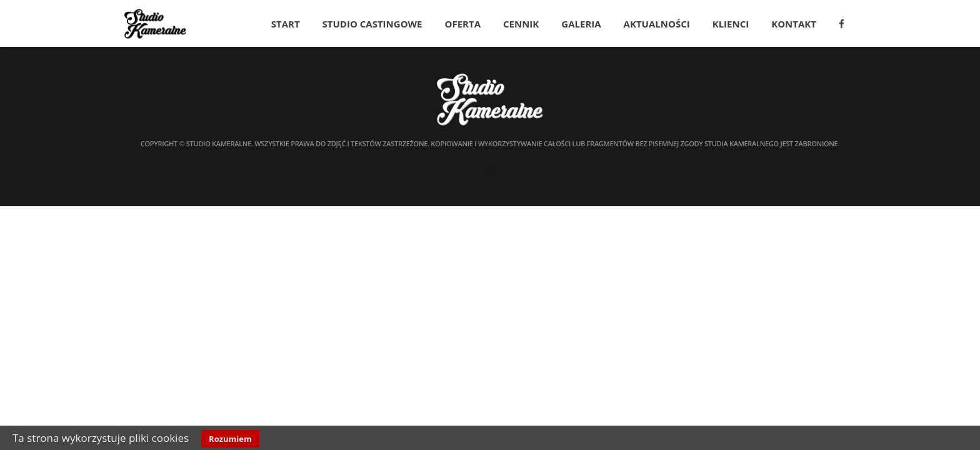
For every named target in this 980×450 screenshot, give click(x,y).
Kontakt (794, 24)
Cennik (521, 24)
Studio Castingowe (372, 24)
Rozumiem (230, 439)
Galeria (581, 24)
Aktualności (657, 24)
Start (286, 24)
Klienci (731, 24)
